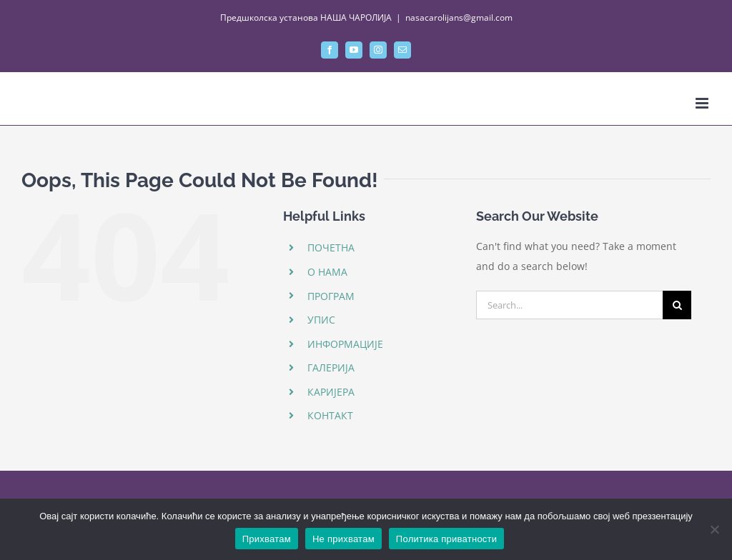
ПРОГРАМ (331, 296)
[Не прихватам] (714, 529)
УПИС (321, 320)
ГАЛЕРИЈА (331, 367)
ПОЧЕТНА (331, 247)
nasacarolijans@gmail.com (459, 17)
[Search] (677, 305)
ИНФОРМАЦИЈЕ (345, 344)
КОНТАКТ (330, 415)
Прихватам (267, 539)
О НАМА (327, 272)
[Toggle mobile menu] (703, 103)
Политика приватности (446, 539)
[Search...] (569, 305)
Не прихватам (343, 539)
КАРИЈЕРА (331, 392)
